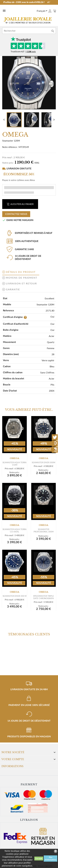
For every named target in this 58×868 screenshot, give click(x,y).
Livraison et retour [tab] (21, 283)
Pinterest (55, 443)
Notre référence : (10, 147)
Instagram (55, 450)
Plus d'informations (51, 859)
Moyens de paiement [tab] (22, 278)
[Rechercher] (29, 31)
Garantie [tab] (13, 289)
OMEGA (14, 458)
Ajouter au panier (20, 204)
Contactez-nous (16, 214)
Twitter (55, 437)
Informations (12, 766)
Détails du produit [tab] (21, 272)
